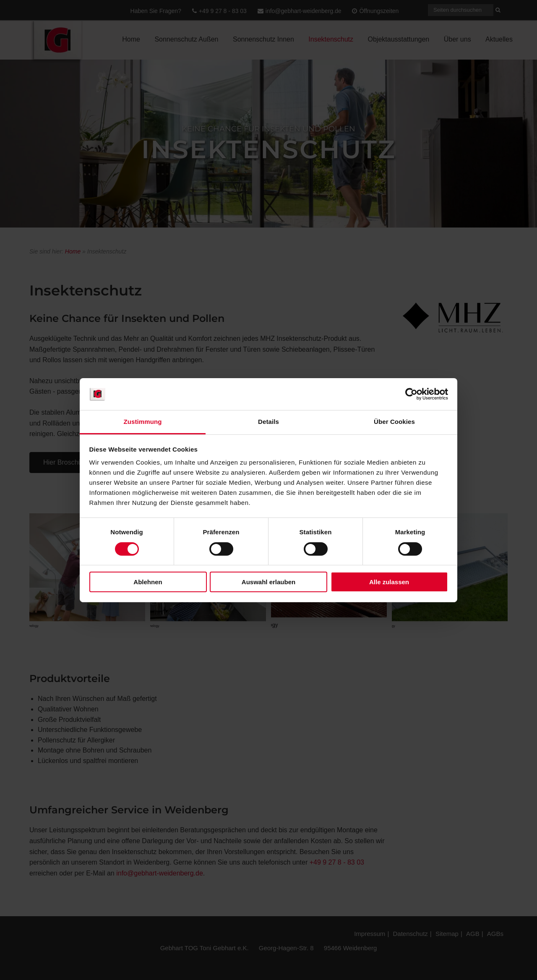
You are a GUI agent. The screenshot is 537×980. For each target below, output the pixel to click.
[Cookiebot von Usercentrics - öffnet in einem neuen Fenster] (411, 394)
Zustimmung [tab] (143, 422)
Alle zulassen (389, 582)
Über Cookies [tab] (394, 422)
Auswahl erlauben (268, 582)
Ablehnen (148, 582)
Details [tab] (268, 422)
